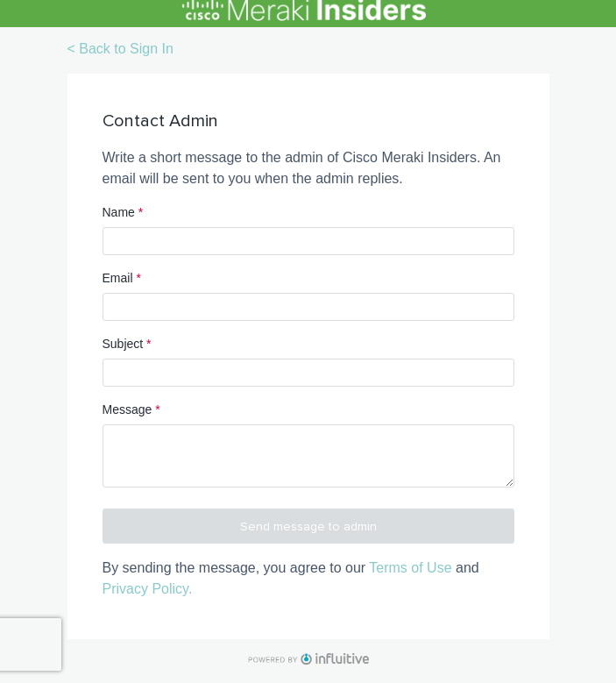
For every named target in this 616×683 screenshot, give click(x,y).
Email (122, 278)
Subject (127, 344)
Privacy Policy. (148, 589)
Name (123, 212)
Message (131, 409)
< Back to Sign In (120, 49)
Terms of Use (410, 568)
